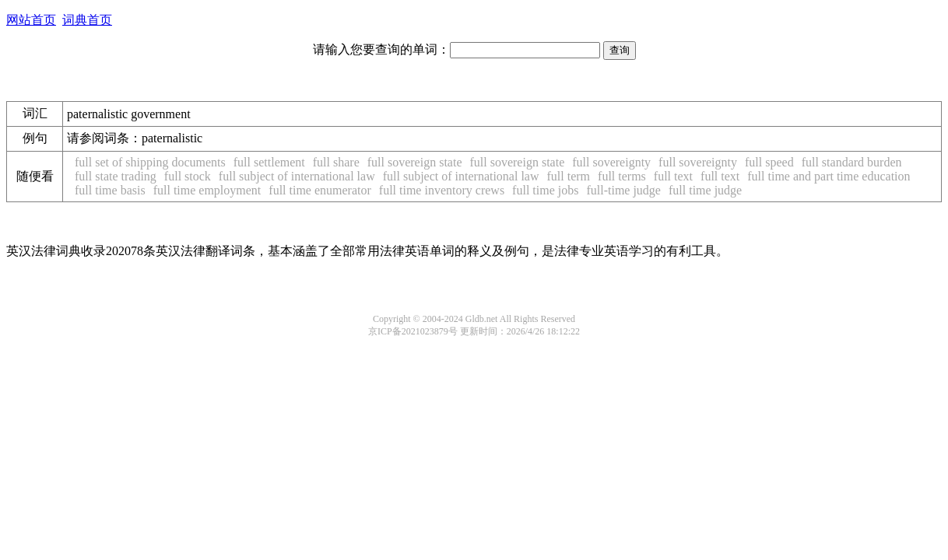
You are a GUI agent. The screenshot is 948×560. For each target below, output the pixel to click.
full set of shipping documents (150, 162)
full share (336, 162)
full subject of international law (297, 176)
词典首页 (87, 20)
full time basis (110, 190)
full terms (622, 176)
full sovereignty (611, 162)
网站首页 (31, 20)
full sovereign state (415, 162)
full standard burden (852, 162)
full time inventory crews (442, 190)
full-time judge (623, 190)
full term (569, 176)
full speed (769, 162)
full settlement (269, 162)
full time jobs (545, 190)
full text (673, 176)
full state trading (116, 176)
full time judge (705, 190)
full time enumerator (320, 190)
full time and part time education (829, 176)
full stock (188, 176)
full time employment (207, 190)
